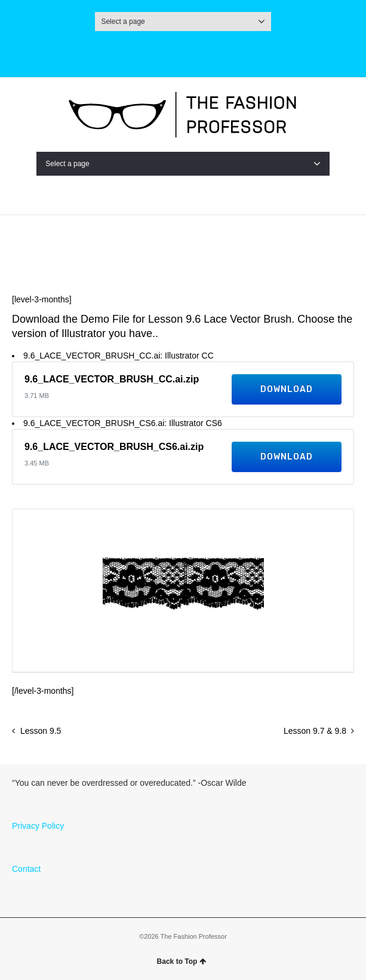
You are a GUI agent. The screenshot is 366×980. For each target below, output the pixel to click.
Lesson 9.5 (41, 731)
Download (287, 389)
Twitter (155, 52)
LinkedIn (239, 52)
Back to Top (182, 961)
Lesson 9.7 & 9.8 (315, 731)
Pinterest (211, 52)
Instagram (127, 52)
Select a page (183, 22)
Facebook (183, 52)
